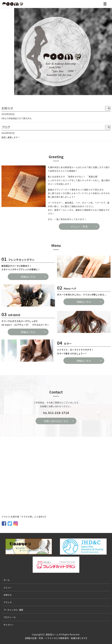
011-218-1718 (59, 413)
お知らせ (8, 595)
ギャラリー (9, 625)
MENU (105, 4)
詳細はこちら (28, 277)
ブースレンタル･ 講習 (13, 610)
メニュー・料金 (79, 226)
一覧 (108, 108)
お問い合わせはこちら (56, 421)
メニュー (8, 587)
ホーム (7, 580)
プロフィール (10, 617)
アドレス (8, 602)
